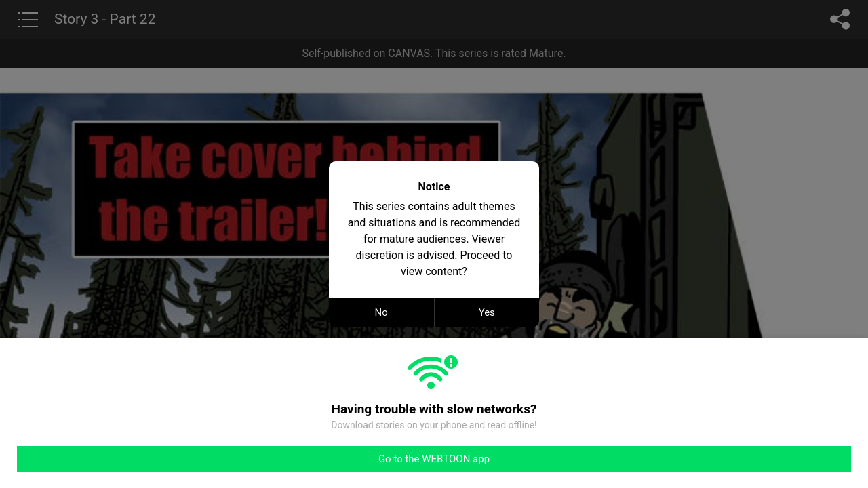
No (381, 312)
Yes (487, 312)
